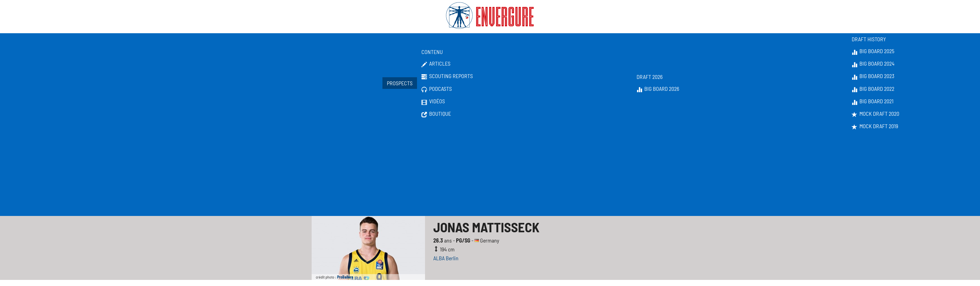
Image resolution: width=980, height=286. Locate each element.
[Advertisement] (490, 174)
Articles (436, 64)
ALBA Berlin (446, 258)
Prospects (400, 83)
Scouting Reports (447, 76)
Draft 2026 (650, 77)
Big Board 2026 (658, 89)
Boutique (436, 114)
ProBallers (345, 277)
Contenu (432, 52)
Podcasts (437, 89)
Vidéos (433, 101)
